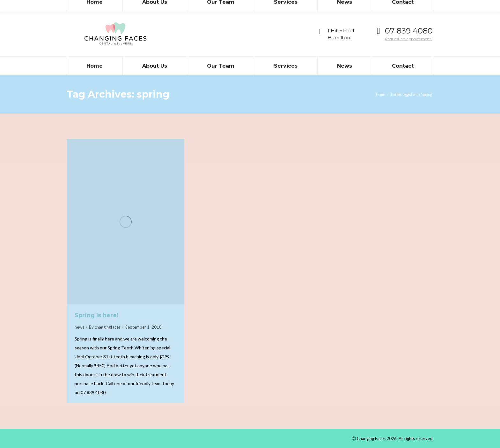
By (105, 327)
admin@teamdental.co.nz (126, 6)
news (79, 327)
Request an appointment (409, 39)
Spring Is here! (96, 315)
